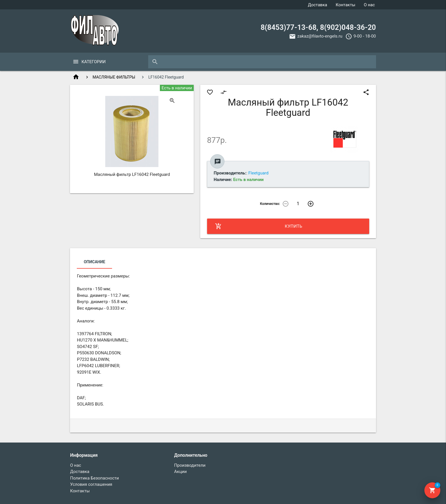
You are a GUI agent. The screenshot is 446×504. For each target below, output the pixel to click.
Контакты (345, 5)
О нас (369, 5)
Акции (180, 472)
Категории (93, 62)
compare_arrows (224, 92)
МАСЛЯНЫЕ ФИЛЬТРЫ (114, 77)
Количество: (270, 204)
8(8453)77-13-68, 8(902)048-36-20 (318, 27)
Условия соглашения (91, 484)
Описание (94, 262)
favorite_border (210, 92)
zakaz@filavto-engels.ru (320, 36)
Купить (259, 226)
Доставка (317, 5)
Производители (190, 465)
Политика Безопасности (94, 478)
